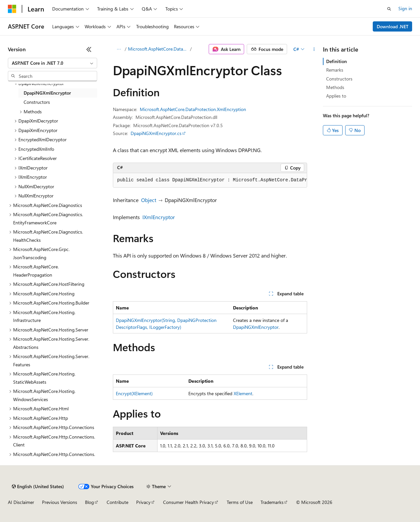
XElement (243, 393)
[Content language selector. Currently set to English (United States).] (38, 487)
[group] (210, 180)
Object (149, 200)
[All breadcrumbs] (119, 49)
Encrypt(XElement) (134, 393)
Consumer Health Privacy (189, 502)
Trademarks (272, 502)
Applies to (336, 96)
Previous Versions (60, 502)
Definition (336, 61)
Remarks (335, 70)
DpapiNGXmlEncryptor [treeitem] (47, 93)
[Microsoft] (12, 9)
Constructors (339, 79)
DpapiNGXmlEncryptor (256, 327)
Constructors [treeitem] (37, 102)
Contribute (117, 502)
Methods (335, 87)
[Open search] (389, 9)
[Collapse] (89, 49)
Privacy (143, 502)
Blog (89, 502)
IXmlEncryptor (159, 217)
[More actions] (314, 49)
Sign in (405, 8)
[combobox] (52, 63)
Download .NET (393, 26)
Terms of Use (240, 502)
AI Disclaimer (21, 502)
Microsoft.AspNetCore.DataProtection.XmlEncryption (158, 49)
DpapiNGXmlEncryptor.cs (156, 133)
